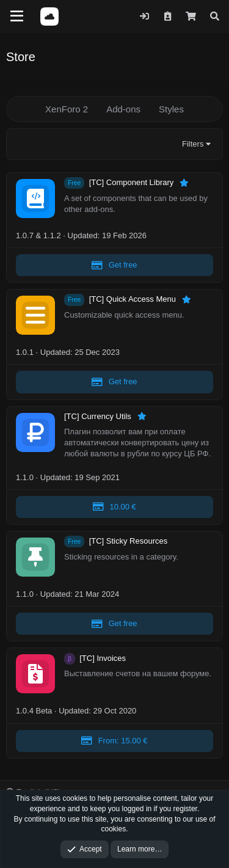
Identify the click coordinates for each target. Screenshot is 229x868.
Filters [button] (193, 144)
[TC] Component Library (133, 183)
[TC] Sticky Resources (129, 542)
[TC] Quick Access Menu (134, 300)
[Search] (215, 16)
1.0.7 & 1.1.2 (38, 235)
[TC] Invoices (103, 658)
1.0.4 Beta (34, 711)
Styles (171, 109)
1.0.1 (25, 352)
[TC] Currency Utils (99, 416)
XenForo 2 (67, 109)
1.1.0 (25, 477)
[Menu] (17, 16)
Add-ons (123, 109)
